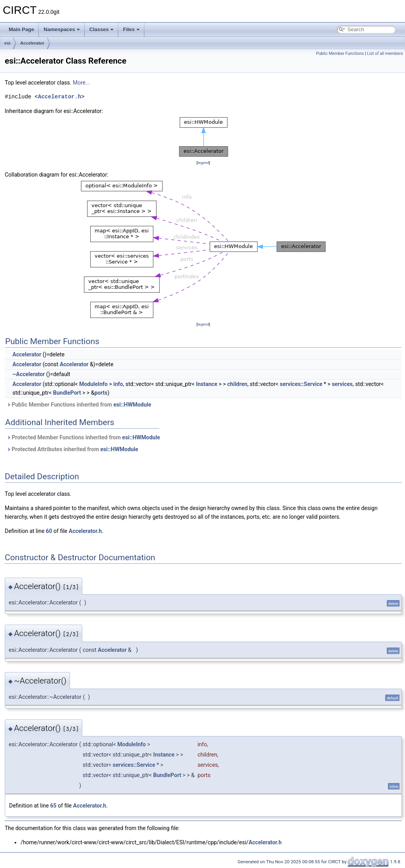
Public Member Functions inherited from (79, 405)
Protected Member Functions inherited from (83, 437)
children (238, 384)
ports (101, 393)
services (342, 384)
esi (7, 43)
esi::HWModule (132, 405)
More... (81, 83)
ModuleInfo (93, 384)
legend (203, 163)
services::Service (301, 384)
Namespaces (62, 29)
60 (49, 531)
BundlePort (67, 393)
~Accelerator (28, 374)
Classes (101, 29)
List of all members (385, 54)
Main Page (21, 29)
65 (53, 806)
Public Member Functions (340, 54)
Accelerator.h (60, 97)
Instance (206, 384)
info (118, 384)
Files (131, 29)
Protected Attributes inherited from (72, 449)
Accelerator (32, 43)
